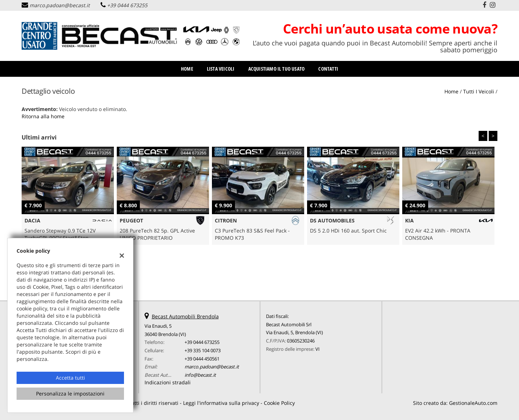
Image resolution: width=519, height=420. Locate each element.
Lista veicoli (221, 69)
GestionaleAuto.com (473, 403)
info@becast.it (200, 375)
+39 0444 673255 (127, 5)
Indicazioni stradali (168, 382)
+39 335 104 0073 (203, 350)
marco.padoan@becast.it (60, 5)
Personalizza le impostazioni (70, 394)
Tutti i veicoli (479, 91)
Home (187, 69)
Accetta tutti (70, 378)
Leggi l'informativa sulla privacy (221, 403)
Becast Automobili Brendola (185, 316)
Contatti (328, 69)
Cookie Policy (279, 403)
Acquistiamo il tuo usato (277, 69)
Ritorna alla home (43, 116)
